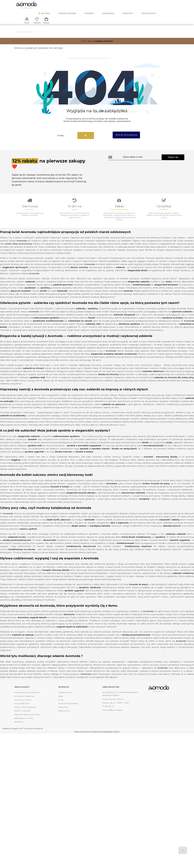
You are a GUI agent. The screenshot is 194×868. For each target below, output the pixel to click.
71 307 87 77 (108, 711)
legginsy (16, 464)
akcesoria (69, 619)
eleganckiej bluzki (137, 275)
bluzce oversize (79, 272)
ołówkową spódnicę (129, 328)
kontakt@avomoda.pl (113, 714)
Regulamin (64, 711)
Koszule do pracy (138, 589)
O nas (61, 704)
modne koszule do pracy (156, 488)
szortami (148, 461)
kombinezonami (55, 325)
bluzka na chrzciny (109, 379)
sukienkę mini (93, 328)
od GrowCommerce (34, 733)
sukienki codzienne (183, 578)
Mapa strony (64, 715)
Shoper (116, 736)
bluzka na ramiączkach (124, 453)
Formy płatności (22, 708)
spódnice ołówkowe (90, 592)
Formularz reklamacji (24, 700)
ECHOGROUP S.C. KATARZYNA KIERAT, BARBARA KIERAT (120, 698)
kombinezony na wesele (22, 554)
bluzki (92, 322)
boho (169, 286)
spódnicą (93, 313)
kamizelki (62, 295)
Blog (61, 700)
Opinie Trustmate (23, 715)
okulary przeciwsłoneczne (17, 544)
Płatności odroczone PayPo (27, 719)
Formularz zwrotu (23, 704)
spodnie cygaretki (34, 456)
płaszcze (66, 524)
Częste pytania (65, 697)
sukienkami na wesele (80, 325)
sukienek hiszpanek (124, 319)
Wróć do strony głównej (126, 138)
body (169, 447)
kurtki (43, 295)
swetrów (128, 295)
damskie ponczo (172, 530)
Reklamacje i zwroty (24, 722)
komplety (144, 503)
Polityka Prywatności (68, 708)
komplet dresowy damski (56, 574)
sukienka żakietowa (153, 376)
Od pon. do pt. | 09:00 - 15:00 (116, 707)
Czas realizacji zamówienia (27, 697)
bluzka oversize (63, 456)
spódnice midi (37, 382)
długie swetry (79, 530)
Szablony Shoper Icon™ (13, 733)
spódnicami (39, 325)
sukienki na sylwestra (113, 409)
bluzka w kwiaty (84, 456)
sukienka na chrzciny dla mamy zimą (174, 382)
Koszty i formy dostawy (25, 711)
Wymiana (19, 726)
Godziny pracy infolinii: (113, 703)
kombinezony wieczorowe (81, 551)
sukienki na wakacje (23, 639)
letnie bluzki (128, 541)
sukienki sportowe (63, 289)
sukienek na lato (17, 541)
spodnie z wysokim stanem (95, 453)
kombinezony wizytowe (138, 551)
